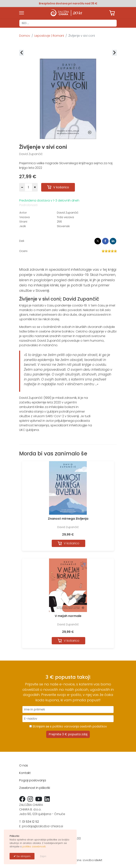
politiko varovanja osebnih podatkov (80, 726)
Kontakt (25, 773)
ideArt (98, 860)
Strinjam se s (68, 726)
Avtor (23, 213)
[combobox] (68, 23)
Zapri (43, 856)
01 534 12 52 (31, 822)
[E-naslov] (68, 719)
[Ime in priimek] (68, 710)
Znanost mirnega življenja (68, 519)
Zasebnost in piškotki (35, 788)
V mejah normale (68, 616)
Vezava (25, 217)
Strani (23, 222)
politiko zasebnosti (34, 846)
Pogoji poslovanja (33, 780)
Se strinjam (23, 856)
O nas (24, 765)
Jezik (23, 226)
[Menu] (22, 13)
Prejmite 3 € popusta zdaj (68, 734)
